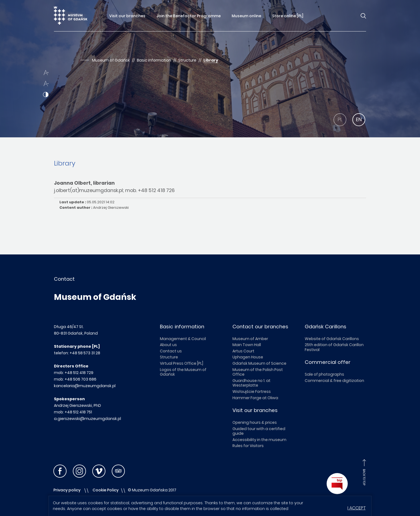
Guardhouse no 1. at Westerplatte (251, 383)
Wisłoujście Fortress (252, 392)
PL (340, 119)
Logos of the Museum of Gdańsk (183, 372)
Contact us (171, 351)
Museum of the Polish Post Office (258, 372)
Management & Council (183, 339)
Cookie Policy (106, 490)
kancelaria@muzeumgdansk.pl (85, 386)
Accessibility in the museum (259, 440)
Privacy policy (67, 490)
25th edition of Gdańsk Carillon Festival (334, 347)
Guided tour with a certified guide (259, 431)
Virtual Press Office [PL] (182, 363)
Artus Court (243, 351)
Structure (169, 357)
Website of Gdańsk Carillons (332, 339)
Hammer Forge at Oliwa (255, 398)
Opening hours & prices (255, 422)
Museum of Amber (250, 339)
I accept (356, 508)
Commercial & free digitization (334, 381)
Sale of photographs (324, 374)
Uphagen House (248, 357)
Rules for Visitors (248, 446)
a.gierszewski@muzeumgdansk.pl (87, 419)
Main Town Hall (247, 345)
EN (359, 119)
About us (168, 345)
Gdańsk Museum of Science (259, 363)
